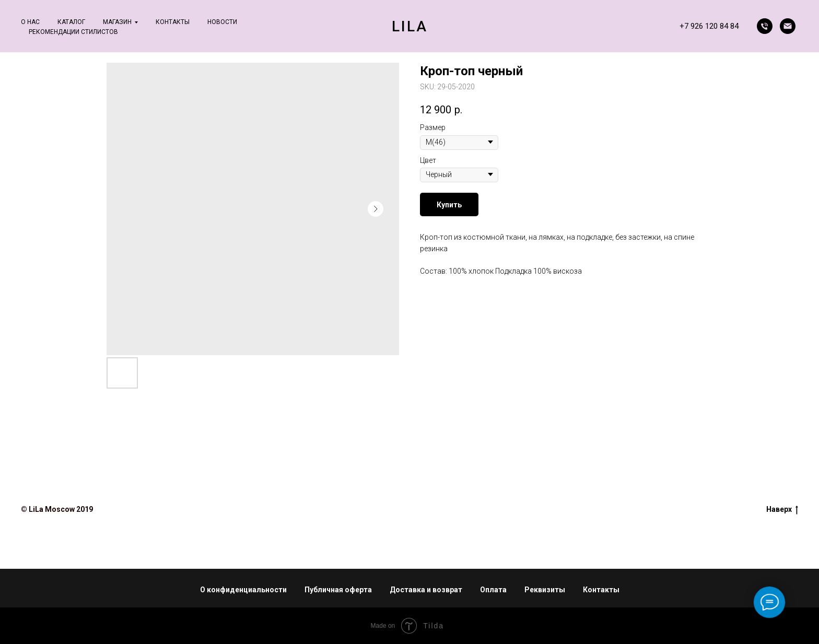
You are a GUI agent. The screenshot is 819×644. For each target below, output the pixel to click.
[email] (788, 26)
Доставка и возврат (426, 590)
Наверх (782, 510)
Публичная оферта (338, 590)
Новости (222, 22)
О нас (30, 22)
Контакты (173, 22)
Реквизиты (545, 590)
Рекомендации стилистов (73, 32)
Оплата (493, 590)
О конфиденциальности (243, 590)
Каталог (71, 22)
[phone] (765, 26)
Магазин (117, 22)
